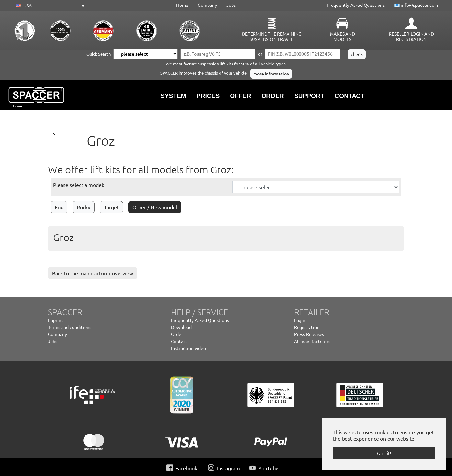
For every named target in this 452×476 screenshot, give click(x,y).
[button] (50, 6)
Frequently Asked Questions (356, 5)
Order (177, 334)
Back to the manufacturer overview (93, 273)
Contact (179, 341)
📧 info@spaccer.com (416, 5)
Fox (59, 207)
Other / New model (155, 207)
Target (111, 207)
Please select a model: (79, 185)
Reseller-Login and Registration (411, 36)
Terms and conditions (70, 327)
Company (207, 5)
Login (300, 320)
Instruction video (188, 348)
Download (181, 327)
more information (271, 74)
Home (182, 5)
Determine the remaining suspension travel (272, 36)
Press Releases (309, 334)
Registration (307, 327)
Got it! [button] (384, 453)
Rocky (84, 207)
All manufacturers (312, 341)
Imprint (56, 320)
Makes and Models (342, 36)
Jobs (231, 5)
